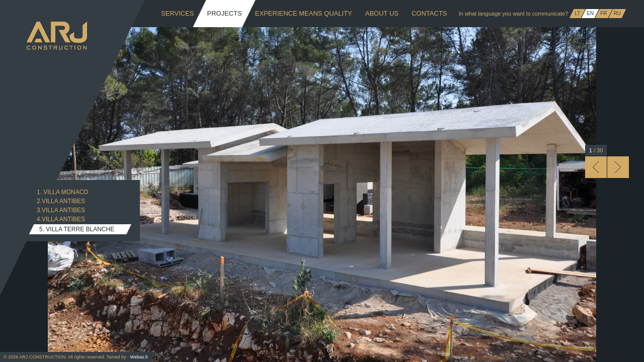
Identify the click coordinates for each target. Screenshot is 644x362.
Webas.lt (139, 357)
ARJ (57, 36)
